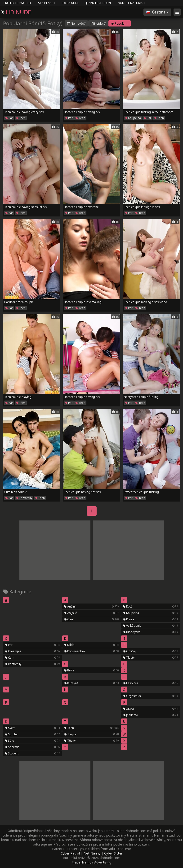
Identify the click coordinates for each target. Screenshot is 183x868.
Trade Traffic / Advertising (91, 862)
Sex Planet (47, 3)
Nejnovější (76, 23)
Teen (21, 118)
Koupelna (133, 118)
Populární (120, 23)
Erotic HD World (17, 3)
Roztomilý (24, 498)
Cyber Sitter (113, 853)
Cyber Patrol (70, 853)
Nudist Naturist (132, 3)
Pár (9, 118)
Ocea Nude (71, 3)
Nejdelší (98, 23)
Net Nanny (92, 853)
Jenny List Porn (98, 3)
